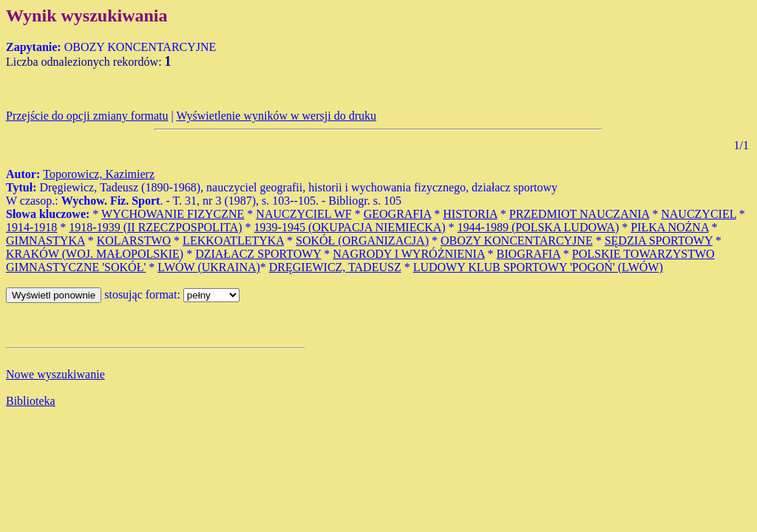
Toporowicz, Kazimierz (99, 174)
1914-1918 (31, 227)
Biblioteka (31, 401)
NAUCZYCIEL (699, 214)
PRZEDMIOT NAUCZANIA (579, 214)
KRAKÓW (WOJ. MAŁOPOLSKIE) (95, 254)
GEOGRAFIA (398, 214)
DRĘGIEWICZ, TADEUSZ (335, 267)
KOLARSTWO (134, 241)
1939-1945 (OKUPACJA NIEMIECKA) (350, 227)
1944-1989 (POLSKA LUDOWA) (539, 227)
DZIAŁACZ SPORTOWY (258, 254)
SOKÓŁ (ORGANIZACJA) (362, 241)
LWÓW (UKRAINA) (208, 267)
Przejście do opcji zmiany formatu (87, 116)
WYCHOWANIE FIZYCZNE (173, 214)
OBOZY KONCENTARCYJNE (517, 241)
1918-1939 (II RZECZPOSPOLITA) (155, 227)
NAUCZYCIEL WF (303, 214)
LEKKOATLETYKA (233, 241)
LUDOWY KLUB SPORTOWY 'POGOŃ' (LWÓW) (538, 267)
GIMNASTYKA (45, 241)
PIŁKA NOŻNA (669, 227)
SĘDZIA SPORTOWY (659, 241)
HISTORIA (470, 214)
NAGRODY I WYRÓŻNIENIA (408, 254)
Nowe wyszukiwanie (55, 374)
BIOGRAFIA (529, 254)
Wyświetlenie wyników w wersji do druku (276, 116)
